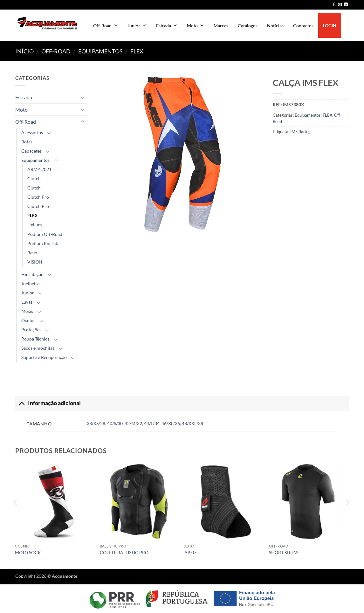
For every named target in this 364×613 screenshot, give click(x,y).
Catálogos (248, 26)
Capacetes (31, 151)
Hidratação (32, 274)
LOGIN (330, 26)
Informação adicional (48, 403)
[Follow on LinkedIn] (346, 5)
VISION (35, 262)
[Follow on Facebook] (334, 5)
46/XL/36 (171, 423)
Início (24, 51)
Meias (27, 311)
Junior (137, 26)
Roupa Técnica (35, 339)
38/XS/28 (96, 423)
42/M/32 (133, 423)
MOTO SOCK (28, 552)
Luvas (27, 302)
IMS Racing (300, 132)
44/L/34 (152, 423)
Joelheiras (31, 283)
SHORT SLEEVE (284, 552)
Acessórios (32, 132)
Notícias (275, 26)
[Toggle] (83, 97)
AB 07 (190, 552)
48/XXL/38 (192, 423)
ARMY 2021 (39, 169)
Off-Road (106, 26)
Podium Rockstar (44, 243)
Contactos (303, 26)
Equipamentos (100, 51)
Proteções (31, 330)
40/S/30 (115, 423)
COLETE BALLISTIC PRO (124, 552)
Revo (32, 253)
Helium (35, 225)
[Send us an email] (340, 5)
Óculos (28, 320)
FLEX (137, 51)
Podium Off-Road (45, 234)
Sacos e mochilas (38, 348)
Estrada (167, 26)
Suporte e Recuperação (44, 357)
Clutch (34, 179)
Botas (27, 142)
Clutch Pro (38, 197)
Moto (196, 26)
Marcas (221, 26)
